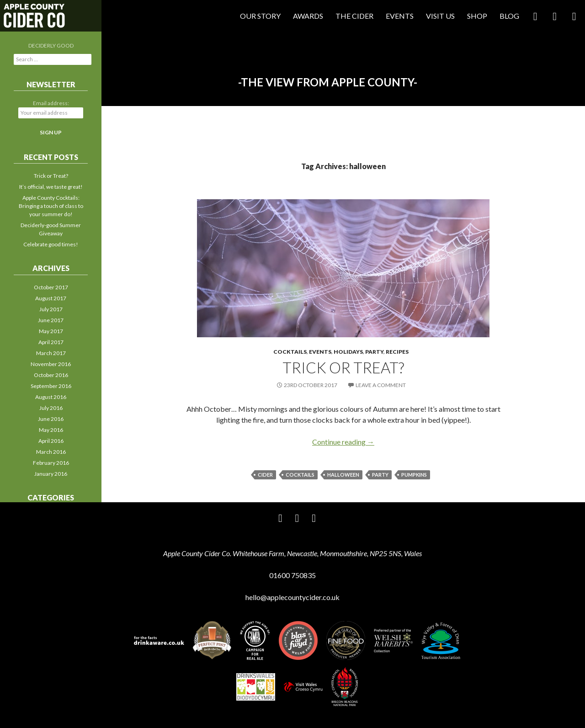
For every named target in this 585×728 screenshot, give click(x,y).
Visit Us (440, 16)
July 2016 (51, 408)
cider (265, 475)
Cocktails (290, 352)
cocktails (300, 475)
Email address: (51, 103)
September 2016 (51, 386)
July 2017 (51, 309)
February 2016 (51, 463)
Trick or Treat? (343, 367)
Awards (308, 16)
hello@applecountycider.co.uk (292, 597)
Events (400, 16)
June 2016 (51, 419)
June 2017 (51, 320)
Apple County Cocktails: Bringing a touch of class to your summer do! (51, 206)
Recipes (397, 352)
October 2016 (51, 375)
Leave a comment (381, 385)
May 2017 (51, 331)
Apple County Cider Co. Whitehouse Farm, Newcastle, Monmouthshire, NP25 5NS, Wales (292, 553)
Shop (477, 16)
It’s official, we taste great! (51, 187)
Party (374, 352)
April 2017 (51, 342)
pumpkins (414, 475)
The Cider (354, 16)
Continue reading (343, 442)
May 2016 (51, 430)
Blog (509, 16)
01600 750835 (292, 575)
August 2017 (51, 298)
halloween (343, 475)
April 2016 (51, 441)
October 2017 (51, 287)
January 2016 (51, 474)
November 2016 (51, 364)
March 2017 (51, 353)
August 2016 (51, 397)
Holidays (348, 352)
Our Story (260, 16)
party (380, 475)
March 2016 (51, 452)
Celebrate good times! (51, 244)
